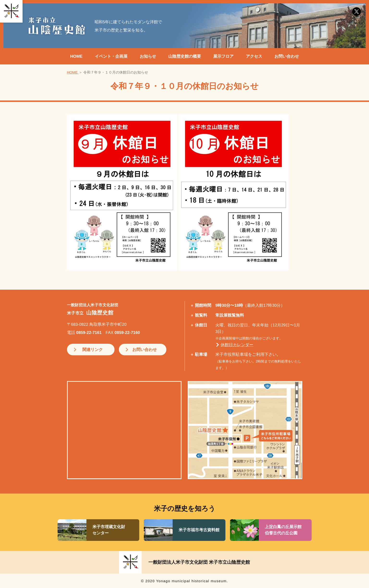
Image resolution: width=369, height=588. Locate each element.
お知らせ (148, 56)
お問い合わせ (287, 56)
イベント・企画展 (111, 56)
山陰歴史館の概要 (185, 56)
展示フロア (223, 56)
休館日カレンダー (237, 345)
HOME (76, 56)
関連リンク (91, 349)
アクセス (254, 56)
